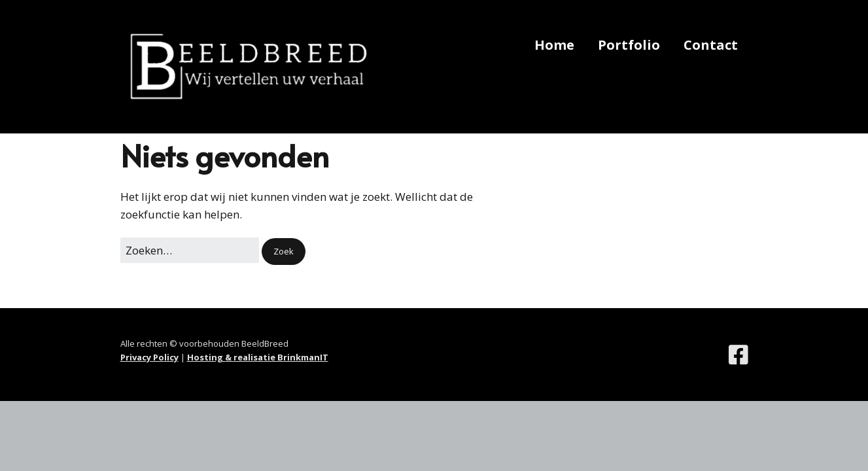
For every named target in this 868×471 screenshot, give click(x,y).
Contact (711, 45)
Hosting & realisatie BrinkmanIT (258, 357)
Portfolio (629, 45)
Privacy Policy (149, 357)
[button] (284, 252)
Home (554, 45)
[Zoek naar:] (190, 250)
